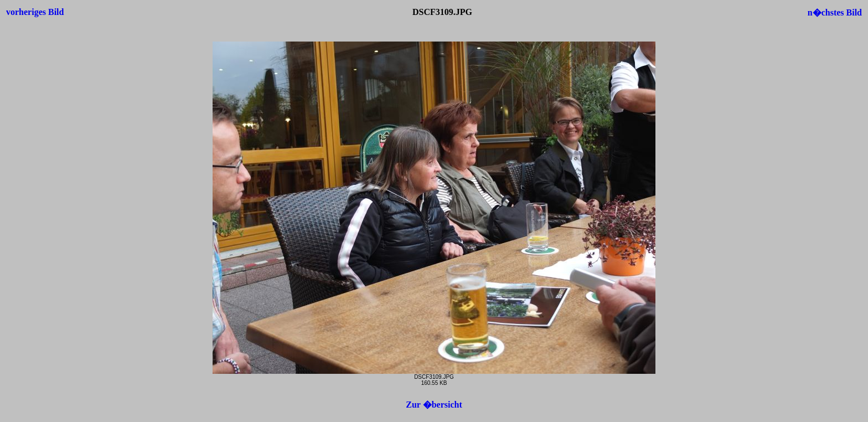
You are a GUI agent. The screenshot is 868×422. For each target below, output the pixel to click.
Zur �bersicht (434, 405)
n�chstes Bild (835, 12)
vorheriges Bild (35, 12)
